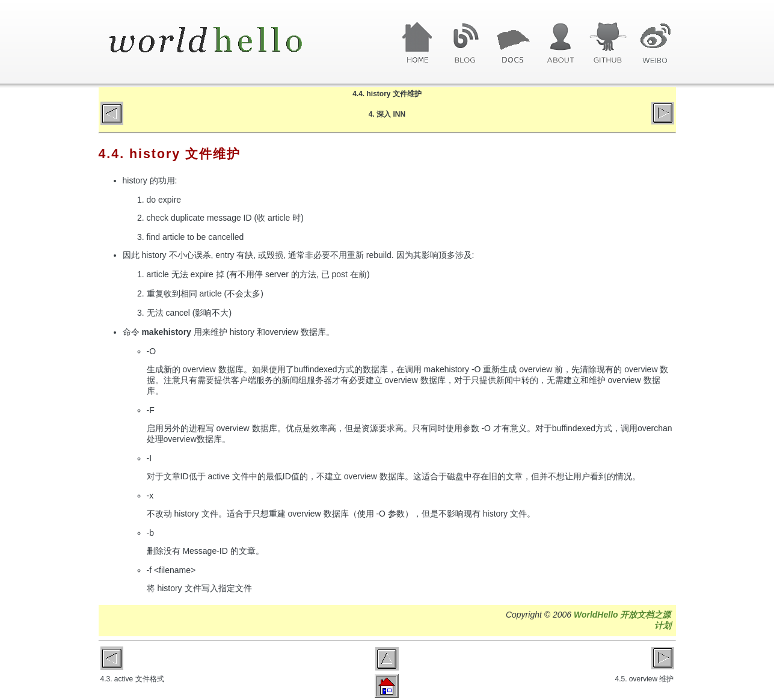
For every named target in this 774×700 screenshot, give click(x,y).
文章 (513, 43)
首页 (418, 43)
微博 (655, 43)
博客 (465, 43)
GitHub (608, 43)
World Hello (220, 41)
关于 (560, 43)
